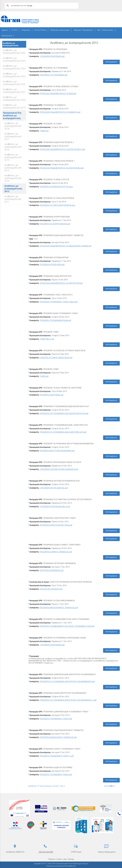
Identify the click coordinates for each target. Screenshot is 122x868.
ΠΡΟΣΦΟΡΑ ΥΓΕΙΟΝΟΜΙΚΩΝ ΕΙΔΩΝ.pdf (55, 320)
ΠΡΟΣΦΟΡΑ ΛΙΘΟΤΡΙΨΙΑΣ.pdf (51, 395)
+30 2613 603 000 (46, 852)
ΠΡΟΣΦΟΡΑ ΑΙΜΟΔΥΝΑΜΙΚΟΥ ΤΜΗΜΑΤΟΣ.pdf (59, 608)
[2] (113, 786)
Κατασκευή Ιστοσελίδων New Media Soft (61, 866)
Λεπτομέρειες (111, 62)
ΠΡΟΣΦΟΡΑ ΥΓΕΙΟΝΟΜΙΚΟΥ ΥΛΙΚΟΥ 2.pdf (57, 756)
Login (65, 859)
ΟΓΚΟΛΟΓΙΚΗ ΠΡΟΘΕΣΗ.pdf (51, 589)
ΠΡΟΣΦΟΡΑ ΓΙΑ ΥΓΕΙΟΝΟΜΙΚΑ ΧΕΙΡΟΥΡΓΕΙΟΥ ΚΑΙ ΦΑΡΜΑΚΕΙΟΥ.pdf (67, 681)
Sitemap (71, 859)
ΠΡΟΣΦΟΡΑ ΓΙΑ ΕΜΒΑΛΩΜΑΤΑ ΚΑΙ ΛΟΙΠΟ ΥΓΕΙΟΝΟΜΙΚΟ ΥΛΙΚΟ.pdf (67, 626)
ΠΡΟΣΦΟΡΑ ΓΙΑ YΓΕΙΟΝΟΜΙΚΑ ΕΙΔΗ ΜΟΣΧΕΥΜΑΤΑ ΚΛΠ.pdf (64, 413)
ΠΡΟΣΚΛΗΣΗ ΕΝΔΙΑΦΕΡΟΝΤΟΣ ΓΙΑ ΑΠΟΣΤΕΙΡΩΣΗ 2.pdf (62, 149)
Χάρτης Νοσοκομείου (107, 852)
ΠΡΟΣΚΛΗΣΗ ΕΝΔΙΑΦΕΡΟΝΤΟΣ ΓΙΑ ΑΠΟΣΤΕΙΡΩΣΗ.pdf (62, 168)
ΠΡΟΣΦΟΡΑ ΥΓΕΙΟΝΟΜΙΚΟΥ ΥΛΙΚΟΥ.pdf (56, 719)
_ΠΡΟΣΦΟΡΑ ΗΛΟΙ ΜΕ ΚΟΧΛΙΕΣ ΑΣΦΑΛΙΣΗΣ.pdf (59, 469)
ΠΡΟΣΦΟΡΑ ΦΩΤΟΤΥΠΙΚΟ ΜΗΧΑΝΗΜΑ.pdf (57, 451)
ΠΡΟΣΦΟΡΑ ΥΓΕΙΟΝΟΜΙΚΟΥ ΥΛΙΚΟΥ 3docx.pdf (59, 302)
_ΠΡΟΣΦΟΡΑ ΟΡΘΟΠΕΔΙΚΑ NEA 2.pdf (55, 507)
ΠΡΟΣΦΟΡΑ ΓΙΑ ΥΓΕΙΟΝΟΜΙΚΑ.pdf (53, 75)
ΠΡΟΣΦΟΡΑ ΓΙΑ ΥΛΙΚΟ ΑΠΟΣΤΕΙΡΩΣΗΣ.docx (57, 205)
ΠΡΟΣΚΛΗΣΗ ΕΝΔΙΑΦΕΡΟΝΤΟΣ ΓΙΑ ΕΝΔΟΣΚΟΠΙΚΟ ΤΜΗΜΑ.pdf (65, 246)
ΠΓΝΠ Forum (76, 852)
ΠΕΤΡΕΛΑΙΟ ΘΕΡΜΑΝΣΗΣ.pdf (52, 570)
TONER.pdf (44, 131)
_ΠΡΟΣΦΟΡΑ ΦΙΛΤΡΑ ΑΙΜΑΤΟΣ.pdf (54, 488)
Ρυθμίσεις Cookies (55, 859)
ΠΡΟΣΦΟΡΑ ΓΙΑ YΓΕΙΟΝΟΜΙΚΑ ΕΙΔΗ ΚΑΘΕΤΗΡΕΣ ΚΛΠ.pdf (63, 432)
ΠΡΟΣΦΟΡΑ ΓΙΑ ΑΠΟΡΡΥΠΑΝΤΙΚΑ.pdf (55, 224)
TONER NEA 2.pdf (47, 339)
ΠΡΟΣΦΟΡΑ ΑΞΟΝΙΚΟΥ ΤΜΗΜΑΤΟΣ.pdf (56, 552)
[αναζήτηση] (41, 6)
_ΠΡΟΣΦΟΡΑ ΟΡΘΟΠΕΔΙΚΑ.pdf (52, 56)
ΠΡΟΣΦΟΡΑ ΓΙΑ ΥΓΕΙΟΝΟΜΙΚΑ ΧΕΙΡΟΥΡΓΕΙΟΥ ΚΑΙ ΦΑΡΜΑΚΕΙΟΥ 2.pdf (68, 700)
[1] (111, 786)
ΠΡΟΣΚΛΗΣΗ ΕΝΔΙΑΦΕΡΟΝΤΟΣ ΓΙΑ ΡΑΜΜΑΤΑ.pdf (60, 112)
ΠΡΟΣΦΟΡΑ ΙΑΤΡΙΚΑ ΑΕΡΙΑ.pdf (52, 265)
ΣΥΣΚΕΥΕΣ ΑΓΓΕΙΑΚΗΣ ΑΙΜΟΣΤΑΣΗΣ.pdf (56, 358)
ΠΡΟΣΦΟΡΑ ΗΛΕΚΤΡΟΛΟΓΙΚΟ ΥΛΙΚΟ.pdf (56, 525)
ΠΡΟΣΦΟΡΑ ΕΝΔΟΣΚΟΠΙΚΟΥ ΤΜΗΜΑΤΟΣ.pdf (58, 737)
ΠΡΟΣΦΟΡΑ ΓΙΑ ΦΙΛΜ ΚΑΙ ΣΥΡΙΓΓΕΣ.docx (56, 187)
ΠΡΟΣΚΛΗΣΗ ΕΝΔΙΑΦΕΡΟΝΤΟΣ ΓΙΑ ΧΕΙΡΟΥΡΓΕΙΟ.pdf (61, 283)
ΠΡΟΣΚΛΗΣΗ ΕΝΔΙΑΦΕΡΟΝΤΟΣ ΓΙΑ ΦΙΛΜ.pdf (58, 94)
